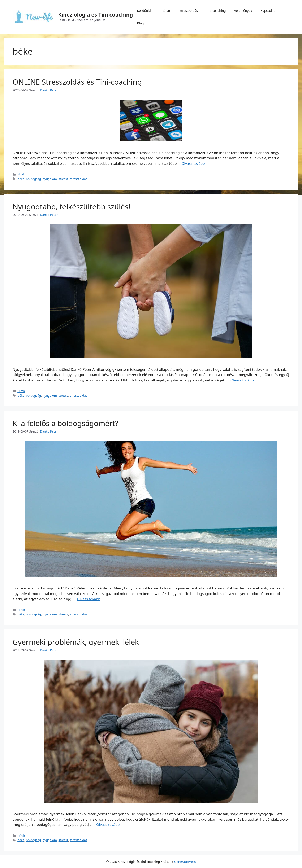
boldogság (34, 179)
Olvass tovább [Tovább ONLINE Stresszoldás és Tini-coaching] (193, 163)
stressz (63, 179)
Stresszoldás (189, 10)
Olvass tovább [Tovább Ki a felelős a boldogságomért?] (89, 599)
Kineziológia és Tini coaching (96, 14)
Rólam (166, 10)
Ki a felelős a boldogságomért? (65, 423)
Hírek (21, 174)
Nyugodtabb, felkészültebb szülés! (72, 207)
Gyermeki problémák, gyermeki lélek (76, 642)
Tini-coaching (216, 10)
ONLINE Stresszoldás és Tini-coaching (77, 82)
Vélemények (243, 10)
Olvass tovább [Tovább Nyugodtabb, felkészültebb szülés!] (242, 380)
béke (21, 179)
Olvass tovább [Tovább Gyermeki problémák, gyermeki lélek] (108, 825)
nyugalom (50, 179)
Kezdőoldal (145, 10)
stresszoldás (79, 179)
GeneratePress (185, 862)
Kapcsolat (268, 10)
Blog (141, 23)
